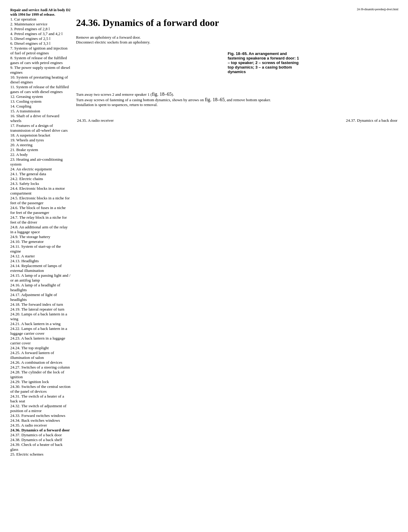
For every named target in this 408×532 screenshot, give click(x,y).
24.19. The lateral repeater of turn (37, 309)
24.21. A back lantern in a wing (35, 324)
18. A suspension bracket (30, 135)
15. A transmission (25, 111)
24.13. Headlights (24, 261)
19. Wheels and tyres (27, 140)
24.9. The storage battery (30, 237)
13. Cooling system (26, 101)
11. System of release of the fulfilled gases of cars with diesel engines (40, 89)
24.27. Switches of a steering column (40, 367)
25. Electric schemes (27, 454)
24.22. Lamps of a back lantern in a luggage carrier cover (39, 331)
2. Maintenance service (29, 24)
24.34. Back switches (35, 420)
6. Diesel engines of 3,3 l (30, 43)
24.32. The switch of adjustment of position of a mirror (38, 408)
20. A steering (21, 145)
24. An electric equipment (31, 169)
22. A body (19, 155)
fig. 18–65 (162, 94)
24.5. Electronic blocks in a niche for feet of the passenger (40, 200)
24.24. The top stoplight (29, 348)
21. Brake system (24, 150)
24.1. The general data (28, 174)
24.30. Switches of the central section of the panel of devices (40, 389)
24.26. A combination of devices (36, 362)
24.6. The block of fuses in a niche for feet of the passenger (38, 210)
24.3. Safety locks (25, 184)
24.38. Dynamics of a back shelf (36, 440)
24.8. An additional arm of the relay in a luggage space (39, 229)
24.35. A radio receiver (29, 425)
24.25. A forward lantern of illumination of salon (32, 355)
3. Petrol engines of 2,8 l (30, 29)
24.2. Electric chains (27, 179)
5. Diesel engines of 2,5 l (30, 39)
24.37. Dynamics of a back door (36, 435)
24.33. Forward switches (38, 416)
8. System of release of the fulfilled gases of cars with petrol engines (39, 60)
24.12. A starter (22, 256)
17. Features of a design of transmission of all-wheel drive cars (39, 128)
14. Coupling (21, 106)
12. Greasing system (27, 97)
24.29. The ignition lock (30, 382)
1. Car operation (23, 19)
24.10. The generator (27, 242)
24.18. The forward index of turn (37, 304)
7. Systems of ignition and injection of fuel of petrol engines (39, 51)
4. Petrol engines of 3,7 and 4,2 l (36, 34)
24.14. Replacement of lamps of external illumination (36, 268)
